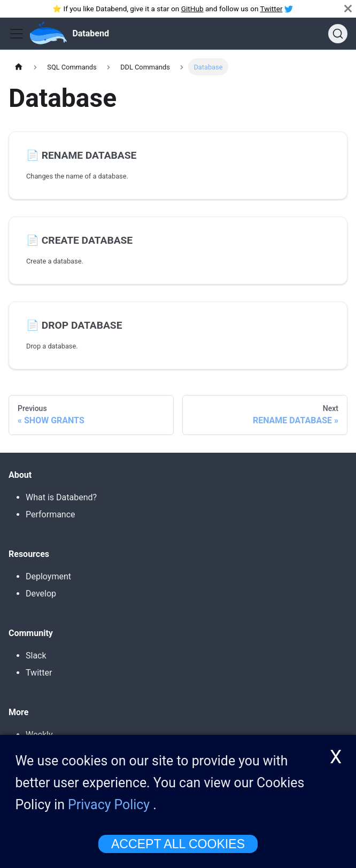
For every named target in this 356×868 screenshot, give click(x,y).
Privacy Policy (109, 806)
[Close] (348, 9)
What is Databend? (61, 497)
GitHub (192, 9)
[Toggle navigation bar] (17, 34)
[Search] (338, 34)
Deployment (48, 576)
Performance (51, 514)
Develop (41, 594)
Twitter (272, 9)
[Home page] (19, 67)
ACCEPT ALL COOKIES (178, 844)
